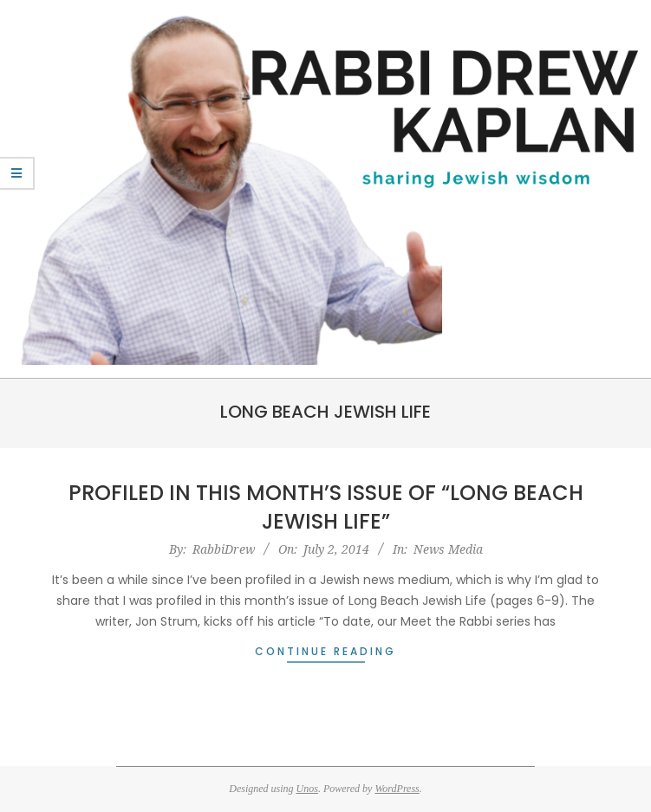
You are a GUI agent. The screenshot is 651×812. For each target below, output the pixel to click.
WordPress (397, 789)
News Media (448, 549)
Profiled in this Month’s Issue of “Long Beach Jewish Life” (326, 507)
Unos (307, 789)
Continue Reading (325, 651)
